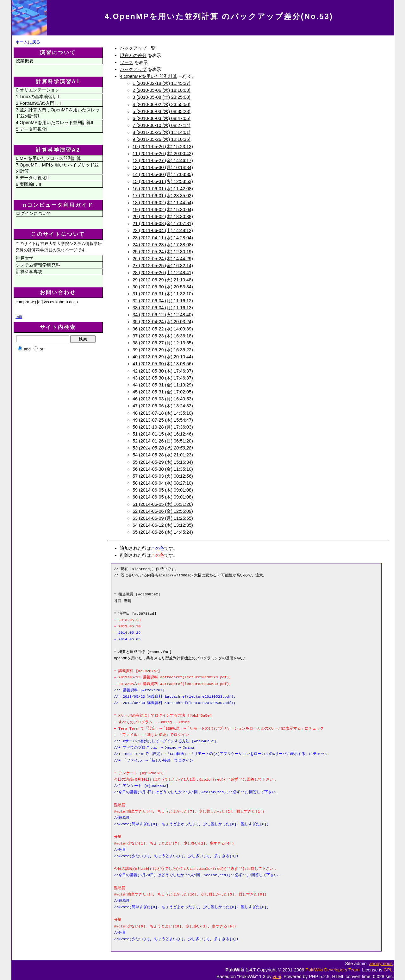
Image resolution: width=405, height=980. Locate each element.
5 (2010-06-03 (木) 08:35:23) (162, 111)
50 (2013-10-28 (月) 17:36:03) (163, 427)
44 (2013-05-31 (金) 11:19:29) (163, 385)
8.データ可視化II (32, 178)
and (27, 349)
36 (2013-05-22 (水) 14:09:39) (163, 329)
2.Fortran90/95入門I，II (39, 103)
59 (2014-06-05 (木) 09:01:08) (163, 490)
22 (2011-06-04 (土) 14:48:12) (163, 230)
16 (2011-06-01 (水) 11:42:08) (163, 189)
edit (19, 317)
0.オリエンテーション (38, 90)
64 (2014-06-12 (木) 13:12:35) (163, 525)
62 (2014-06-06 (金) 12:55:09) (163, 511)
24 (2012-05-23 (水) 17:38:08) (163, 245)
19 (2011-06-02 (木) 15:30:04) (163, 210)
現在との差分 (133, 55)
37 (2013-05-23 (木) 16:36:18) (163, 336)
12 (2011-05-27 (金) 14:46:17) (163, 160)
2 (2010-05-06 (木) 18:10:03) (162, 90)
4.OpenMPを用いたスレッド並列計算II (55, 123)
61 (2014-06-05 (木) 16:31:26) (163, 504)
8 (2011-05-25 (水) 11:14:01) (162, 132)
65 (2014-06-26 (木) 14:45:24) (163, 532)
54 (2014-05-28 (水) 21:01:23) (163, 455)
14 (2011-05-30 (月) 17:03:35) (163, 174)
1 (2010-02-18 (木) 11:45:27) (162, 83)
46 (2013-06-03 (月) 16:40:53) (163, 399)
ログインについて (34, 213)
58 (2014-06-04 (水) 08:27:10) (163, 483)
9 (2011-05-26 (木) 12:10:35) (162, 139)
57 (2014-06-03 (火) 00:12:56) (163, 476)
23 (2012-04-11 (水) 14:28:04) (163, 238)
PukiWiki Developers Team (332, 970)
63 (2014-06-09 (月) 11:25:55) (163, 518)
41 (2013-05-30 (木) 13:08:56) (163, 364)
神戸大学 (25, 258)
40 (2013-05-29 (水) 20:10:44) (163, 357)
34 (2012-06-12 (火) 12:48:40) (163, 315)
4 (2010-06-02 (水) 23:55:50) (162, 104)
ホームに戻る (28, 42)
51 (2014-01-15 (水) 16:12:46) (163, 434)
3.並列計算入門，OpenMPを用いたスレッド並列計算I (58, 113)
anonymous (381, 964)
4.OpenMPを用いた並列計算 (149, 76)
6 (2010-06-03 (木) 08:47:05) (162, 118)
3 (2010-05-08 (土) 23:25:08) (162, 97)
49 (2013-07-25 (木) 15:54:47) (163, 420)
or (41, 349)
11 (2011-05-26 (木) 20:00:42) (163, 154)
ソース (127, 62)
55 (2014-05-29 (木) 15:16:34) (163, 462)
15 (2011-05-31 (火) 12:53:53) (163, 181)
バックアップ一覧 (138, 48)
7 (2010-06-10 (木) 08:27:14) (162, 125)
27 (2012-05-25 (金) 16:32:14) (163, 266)
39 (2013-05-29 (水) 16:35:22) (163, 350)
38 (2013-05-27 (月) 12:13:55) (163, 343)
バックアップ (133, 69)
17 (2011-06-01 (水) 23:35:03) (163, 196)
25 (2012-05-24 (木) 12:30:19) (163, 252)
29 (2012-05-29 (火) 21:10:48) (163, 280)
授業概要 (25, 61)
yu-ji (277, 977)
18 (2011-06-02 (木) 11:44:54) (163, 203)
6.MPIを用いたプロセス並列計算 (48, 158)
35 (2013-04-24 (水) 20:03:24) (163, 322)
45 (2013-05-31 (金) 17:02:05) (163, 392)
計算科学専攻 (29, 272)
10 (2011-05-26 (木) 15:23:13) (163, 147)
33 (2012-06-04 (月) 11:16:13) (163, 308)
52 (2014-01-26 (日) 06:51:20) (163, 441)
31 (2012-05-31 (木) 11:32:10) (163, 294)
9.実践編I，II (28, 184)
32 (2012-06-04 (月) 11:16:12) (163, 301)
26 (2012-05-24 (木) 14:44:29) (163, 259)
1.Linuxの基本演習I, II (37, 97)
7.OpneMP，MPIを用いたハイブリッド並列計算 (57, 168)
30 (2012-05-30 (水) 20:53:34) (163, 287)
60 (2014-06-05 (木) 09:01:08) (163, 497)
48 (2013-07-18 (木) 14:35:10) (163, 413)
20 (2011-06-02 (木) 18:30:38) (163, 217)
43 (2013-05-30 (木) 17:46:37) (163, 378)
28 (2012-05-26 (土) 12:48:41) (163, 273)
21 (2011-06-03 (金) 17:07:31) (163, 223)
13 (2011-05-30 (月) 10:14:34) (163, 167)
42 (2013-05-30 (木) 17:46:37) (163, 371)
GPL (388, 970)
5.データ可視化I (32, 129)
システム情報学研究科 (38, 265)
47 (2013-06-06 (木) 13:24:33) (163, 406)
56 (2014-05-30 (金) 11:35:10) (163, 469)
